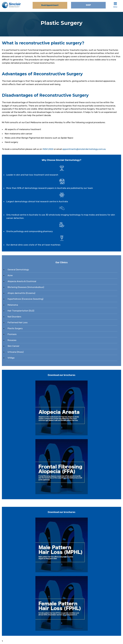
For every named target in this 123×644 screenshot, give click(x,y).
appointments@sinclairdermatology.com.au (84, 149)
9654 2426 (48, 149)
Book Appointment (50, 5)
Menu (115, 5)
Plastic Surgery (15, 328)
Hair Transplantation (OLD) (21, 311)
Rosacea (12, 340)
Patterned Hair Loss (18, 322)
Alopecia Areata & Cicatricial (22, 281)
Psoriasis (12, 334)
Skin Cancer (13, 346)
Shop (88, 5)
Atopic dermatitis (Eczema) (21, 293)
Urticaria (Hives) (16, 352)
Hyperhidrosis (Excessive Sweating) (25, 299)
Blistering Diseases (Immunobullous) (26, 287)
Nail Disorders (14, 317)
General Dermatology (18, 270)
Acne (10, 275)
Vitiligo (11, 358)
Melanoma (13, 305)
